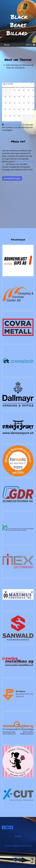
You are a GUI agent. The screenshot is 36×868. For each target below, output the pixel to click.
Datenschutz (18, 860)
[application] (18, 102)
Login (7, 45)
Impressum (18, 857)
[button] (31, 84)
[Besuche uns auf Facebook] (4, 827)
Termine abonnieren (13, 125)
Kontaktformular (12, 178)
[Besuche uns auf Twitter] (11, 827)
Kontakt (18, 836)
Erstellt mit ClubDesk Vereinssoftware (18, 846)
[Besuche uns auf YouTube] (7, 827)
